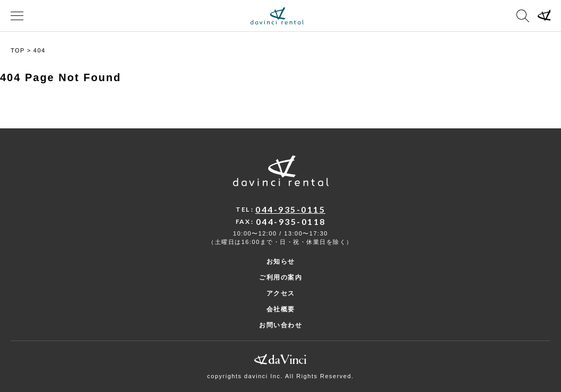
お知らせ (281, 262)
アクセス (281, 293)
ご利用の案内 (280, 277)
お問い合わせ (280, 325)
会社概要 (281, 309)
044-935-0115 (290, 209)
